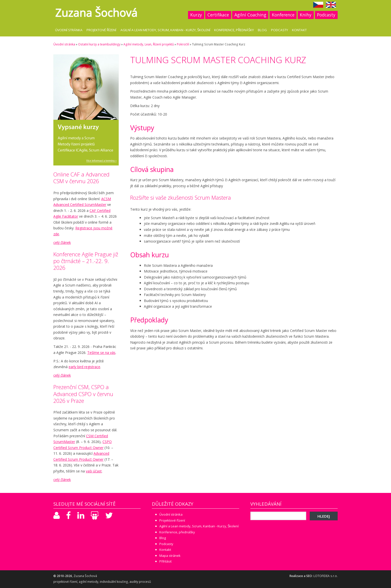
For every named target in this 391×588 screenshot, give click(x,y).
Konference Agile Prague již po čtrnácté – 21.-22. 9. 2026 (86, 261)
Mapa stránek (170, 556)
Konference (283, 15)
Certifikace (218, 15)
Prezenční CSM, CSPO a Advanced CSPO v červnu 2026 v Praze (83, 394)
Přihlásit (165, 561)
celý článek (62, 242)
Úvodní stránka (69, 30)
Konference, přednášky (234, 30)
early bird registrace (84, 367)
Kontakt (299, 30)
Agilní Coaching (250, 15)
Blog (262, 30)
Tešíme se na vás (101, 353)
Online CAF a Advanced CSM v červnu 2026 (81, 178)
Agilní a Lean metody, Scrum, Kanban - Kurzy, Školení (165, 30)
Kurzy (196, 15)
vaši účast (94, 471)
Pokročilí (183, 44)
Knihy (306, 15)
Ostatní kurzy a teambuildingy (99, 44)
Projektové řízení (101, 30)
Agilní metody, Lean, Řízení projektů (149, 44)
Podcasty (326, 15)
